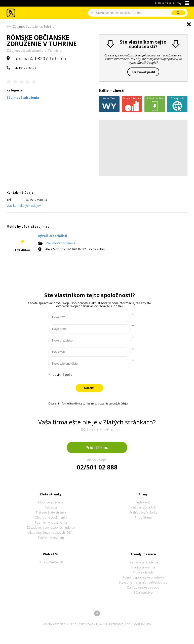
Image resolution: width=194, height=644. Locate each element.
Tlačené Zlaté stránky (51, 512)
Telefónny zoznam (51, 538)
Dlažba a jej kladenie (143, 562)
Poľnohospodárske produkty (143, 577)
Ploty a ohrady (143, 572)
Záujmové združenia (61, 243)
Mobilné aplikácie (51, 502)
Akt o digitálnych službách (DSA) (51, 533)
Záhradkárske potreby (143, 587)
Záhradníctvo (143, 592)
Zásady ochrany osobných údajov (51, 528)
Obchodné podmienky (51, 517)
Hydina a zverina (143, 567)
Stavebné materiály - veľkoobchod (143, 582)
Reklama (51, 507)
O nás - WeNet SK (51, 562)
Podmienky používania (51, 522)
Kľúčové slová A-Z (143, 507)
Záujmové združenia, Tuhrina (34, 27)
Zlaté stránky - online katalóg (11, 13)
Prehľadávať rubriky (143, 512)
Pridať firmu (97, 448)
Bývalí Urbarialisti (53, 236)
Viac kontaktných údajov (24, 206)
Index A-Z (143, 502)
